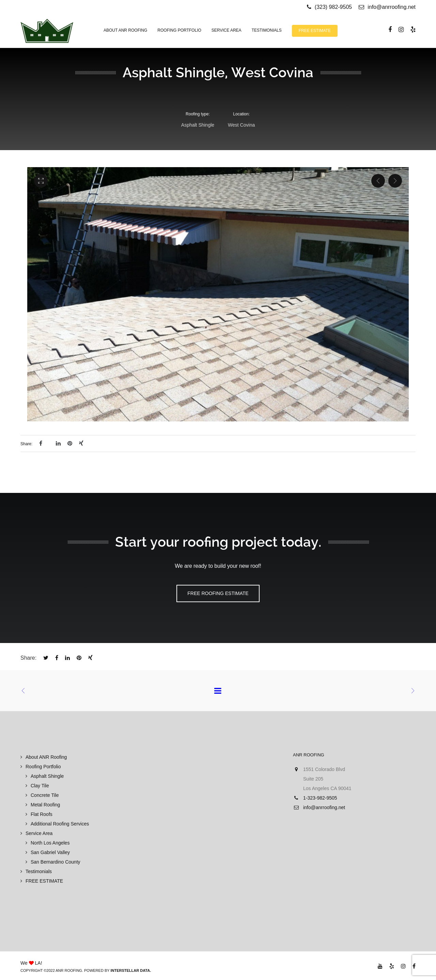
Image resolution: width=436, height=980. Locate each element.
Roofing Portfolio (43, 767)
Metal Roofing (45, 805)
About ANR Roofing (46, 757)
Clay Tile (40, 786)
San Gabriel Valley (50, 852)
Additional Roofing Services (60, 824)
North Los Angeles (50, 843)
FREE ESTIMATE (44, 881)
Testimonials (39, 871)
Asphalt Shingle (47, 776)
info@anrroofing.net (387, 7)
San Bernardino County (56, 862)
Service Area (39, 833)
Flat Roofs (42, 814)
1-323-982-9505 (320, 798)
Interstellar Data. (131, 970)
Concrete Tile (45, 795)
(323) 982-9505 (333, 7)
